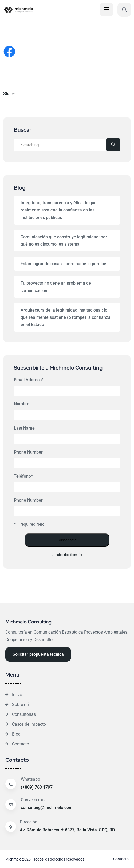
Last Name (24, 428)
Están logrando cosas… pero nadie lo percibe (63, 264)
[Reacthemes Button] (38, 654)
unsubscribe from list (67, 555)
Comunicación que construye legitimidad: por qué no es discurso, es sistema (64, 241)
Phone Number (28, 452)
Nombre (22, 404)
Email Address (29, 380)
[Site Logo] (28, 10)
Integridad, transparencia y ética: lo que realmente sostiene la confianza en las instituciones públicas (59, 210)
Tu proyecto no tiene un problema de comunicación (56, 287)
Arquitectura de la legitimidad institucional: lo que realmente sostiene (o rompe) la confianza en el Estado (66, 317)
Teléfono (23, 476)
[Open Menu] (107, 10)
